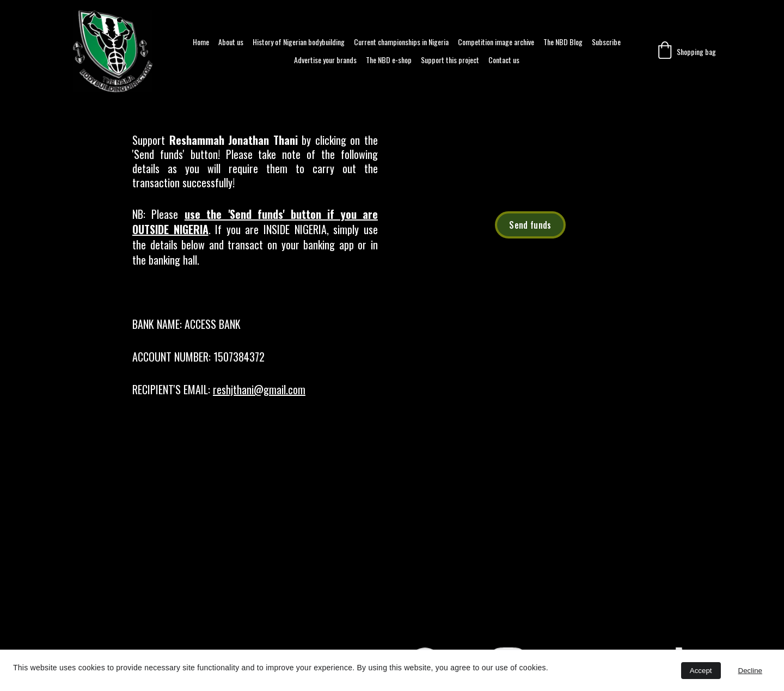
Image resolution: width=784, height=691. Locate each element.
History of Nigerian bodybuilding (299, 42)
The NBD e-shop (389, 60)
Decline (750, 671)
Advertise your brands (325, 60)
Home (201, 42)
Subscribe (606, 42)
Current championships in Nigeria (401, 42)
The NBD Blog (563, 42)
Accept (701, 671)
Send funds (530, 225)
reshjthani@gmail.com (259, 389)
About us (231, 42)
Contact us (504, 60)
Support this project (450, 60)
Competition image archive (496, 42)
